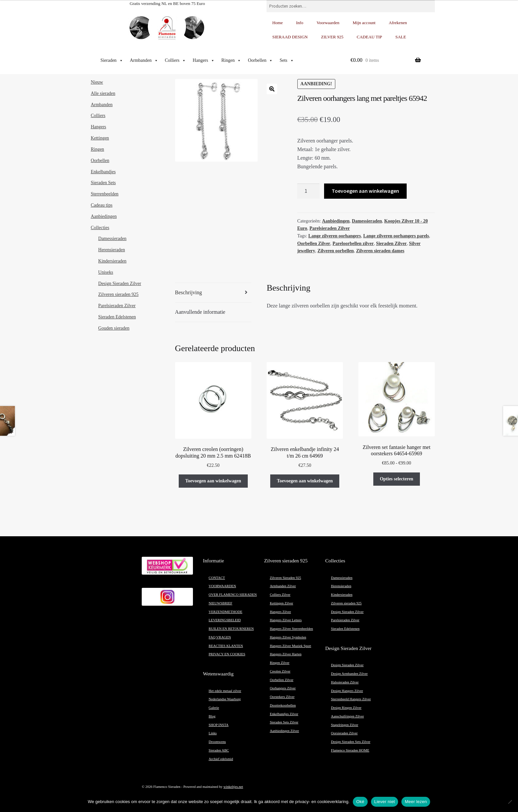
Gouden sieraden (114, 328)
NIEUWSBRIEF (221, 603)
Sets (287, 61)
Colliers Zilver (280, 595)
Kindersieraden (112, 261)
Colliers (175, 61)
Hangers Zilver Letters (286, 620)
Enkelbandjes (103, 172)
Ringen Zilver (280, 663)
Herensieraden (111, 250)
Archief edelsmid (221, 759)
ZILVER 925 (332, 37)
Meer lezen (416, 802)
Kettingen (100, 138)
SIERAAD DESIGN (290, 37)
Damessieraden (367, 221)
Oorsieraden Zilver (344, 733)
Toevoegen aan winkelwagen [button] (213, 481)
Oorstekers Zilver (282, 697)
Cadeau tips (102, 205)
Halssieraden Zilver (345, 682)
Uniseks (106, 272)
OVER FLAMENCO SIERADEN (233, 595)
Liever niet (385, 802)
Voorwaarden (328, 23)
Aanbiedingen (336, 221)
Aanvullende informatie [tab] (200, 312)
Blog (212, 716)
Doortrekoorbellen (283, 705)
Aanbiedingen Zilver (284, 731)
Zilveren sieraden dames (380, 251)
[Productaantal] (309, 191)
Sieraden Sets (103, 183)
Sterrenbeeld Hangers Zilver (351, 699)
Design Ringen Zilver (346, 708)
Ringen (231, 61)
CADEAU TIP (370, 37)
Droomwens (217, 742)
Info (300, 23)
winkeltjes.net (233, 787)
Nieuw (97, 82)
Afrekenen (398, 23)
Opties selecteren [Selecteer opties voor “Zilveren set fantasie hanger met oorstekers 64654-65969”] (397, 479)
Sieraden (112, 61)
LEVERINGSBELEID (225, 620)
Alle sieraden (103, 93)
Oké (360, 802)
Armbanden (144, 61)
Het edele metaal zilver (225, 691)
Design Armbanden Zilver (349, 674)
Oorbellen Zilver (314, 244)
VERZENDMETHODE (226, 612)
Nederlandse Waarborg (225, 699)
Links (213, 733)
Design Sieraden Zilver (120, 284)
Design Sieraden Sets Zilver (351, 742)
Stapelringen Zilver (345, 725)
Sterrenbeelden (105, 194)
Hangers (204, 61)
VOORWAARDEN (222, 586)
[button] (272, 89)
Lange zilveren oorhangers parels (396, 236)
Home (277, 23)
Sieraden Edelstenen (117, 317)
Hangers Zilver (280, 612)
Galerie (214, 708)
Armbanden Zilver (283, 586)
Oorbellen (260, 61)
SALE (401, 37)
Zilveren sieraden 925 (118, 294)
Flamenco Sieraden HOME (350, 750)
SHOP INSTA (219, 725)
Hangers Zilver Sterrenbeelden (292, 629)
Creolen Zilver (280, 671)
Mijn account (364, 23)
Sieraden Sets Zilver (284, 722)
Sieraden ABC (219, 750)
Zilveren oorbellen (336, 251)
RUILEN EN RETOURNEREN (231, 629)
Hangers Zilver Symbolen (288, 637)
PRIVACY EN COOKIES (227, 654)
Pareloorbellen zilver (353, 244)
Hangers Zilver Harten (286, 654)
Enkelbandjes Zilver (284, 714)
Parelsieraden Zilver (330, 228)
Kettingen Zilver (282, 603)
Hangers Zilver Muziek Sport (291, 646)
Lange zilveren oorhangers (334, 236)
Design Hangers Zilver (347, 691)
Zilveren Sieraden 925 (286, 578)
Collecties (100, 228)
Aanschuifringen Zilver (348, 716)
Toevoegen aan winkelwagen (365, 191)
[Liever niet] (510, 802)
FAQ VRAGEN (220, 637)
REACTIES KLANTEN (226, 646)
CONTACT (217, 578)
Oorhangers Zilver (283, 688)
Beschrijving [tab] (189, 292)
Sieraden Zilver (391, 244)
